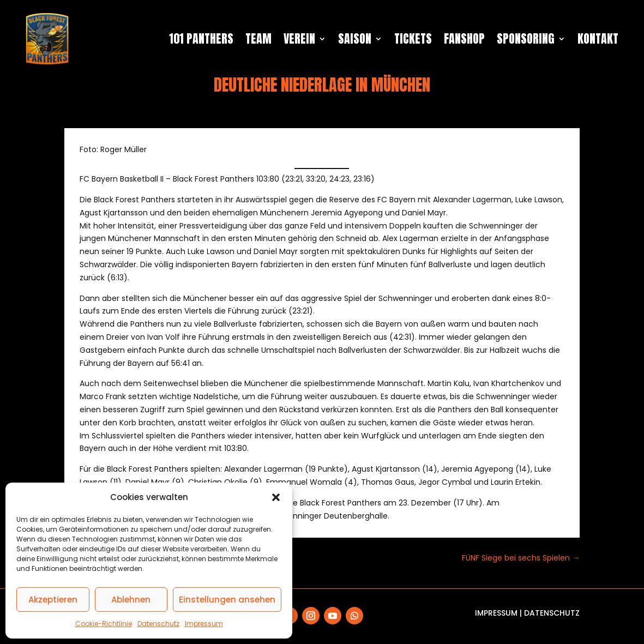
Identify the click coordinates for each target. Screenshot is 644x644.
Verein (299, 38)
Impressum (204, 624)
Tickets (413, 38)
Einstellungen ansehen (227, 600)
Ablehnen (131, 600)
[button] (276, 497)
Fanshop (464, 38)
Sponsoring (526, 38)
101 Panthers (201, 38)
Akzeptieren (53, 600)
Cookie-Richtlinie (104, 624)
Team (258, 38)
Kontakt (598, 38)
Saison (355, 38)
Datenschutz (158, 624)
